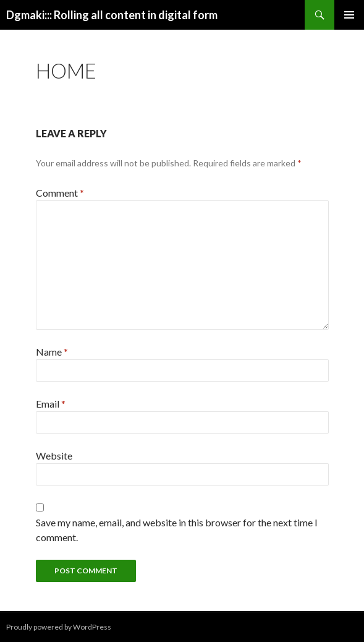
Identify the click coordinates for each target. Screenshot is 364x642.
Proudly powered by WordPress (59, 627)
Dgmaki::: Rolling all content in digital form (112, 15)
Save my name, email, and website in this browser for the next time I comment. (177, 530)
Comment (60, 193)
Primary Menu (349, 15)
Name (52, 352)
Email (51, 404)
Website (54, 456)
